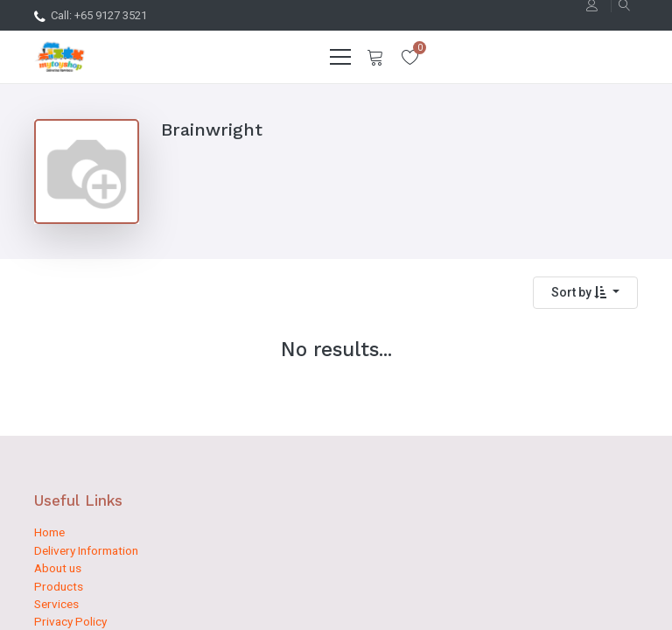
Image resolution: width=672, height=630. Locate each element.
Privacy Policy (70, 621)
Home (49, 532)
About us (58, 568)
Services (56, 604)
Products (59, 586)
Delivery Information (86, 550)
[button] (585, 293)
